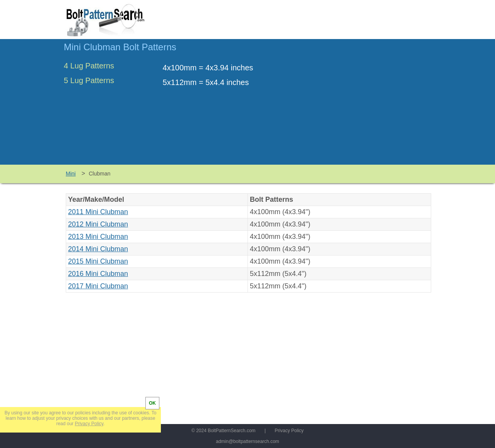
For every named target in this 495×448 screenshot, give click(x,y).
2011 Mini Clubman (98, 212)
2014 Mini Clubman (98, 249)
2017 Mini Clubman (98, 286)
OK (152, 403)
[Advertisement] (366, 106)
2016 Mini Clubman (98, 274)
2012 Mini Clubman (98, 224)
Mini (71, 174)
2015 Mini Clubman (98, 261)
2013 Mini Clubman (98, 237)
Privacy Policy (289, 431)
